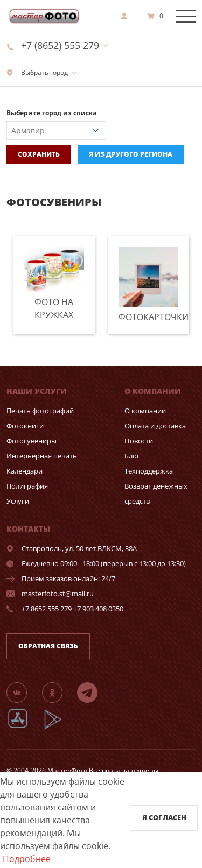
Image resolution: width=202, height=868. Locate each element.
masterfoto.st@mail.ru (58, 594)
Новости (139, 441)
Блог (132, 456)
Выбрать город (37, 72)
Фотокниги (25, 426)
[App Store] (25, 727)
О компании (145, 411)
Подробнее (27, 859)
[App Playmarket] (59, 727)
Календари (25, 471)
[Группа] (23, 692)
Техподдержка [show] (149, 471)
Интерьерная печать (42, 456)
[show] (127, 16)
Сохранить (39, 154)
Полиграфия (27, 486)
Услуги (18, 501)
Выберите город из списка (51, 113)
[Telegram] (94, 692)
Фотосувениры (32, 441)
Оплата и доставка (155, 426)
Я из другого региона (131, 154)
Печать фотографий (40, 411)
